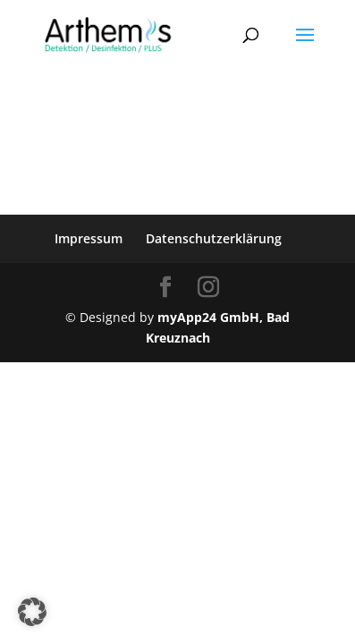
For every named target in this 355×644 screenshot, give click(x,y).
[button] (32, 612)
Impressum (89, 238)
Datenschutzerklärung (214, 238)
